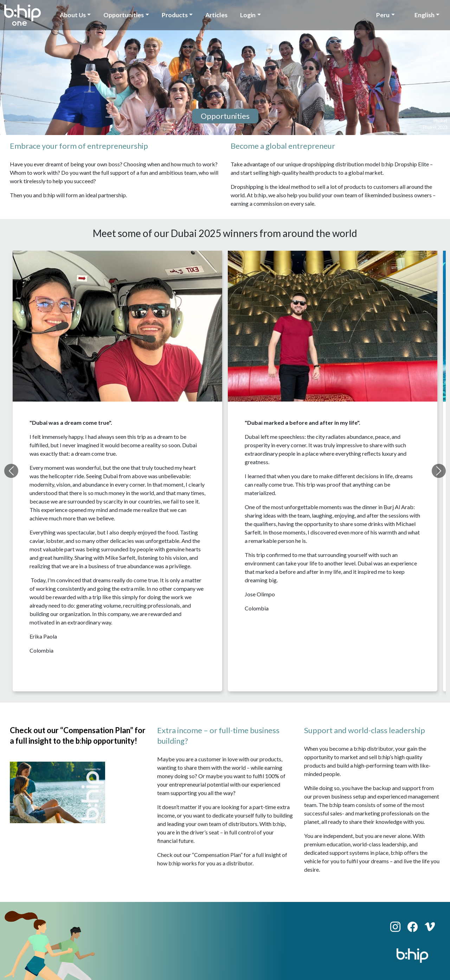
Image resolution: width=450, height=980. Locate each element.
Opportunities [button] (124, 15)
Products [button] (175, 15)
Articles (216, 15)
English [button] (425, 15)
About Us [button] (73, 15)
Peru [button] (383, 15)
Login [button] (248, 15)
